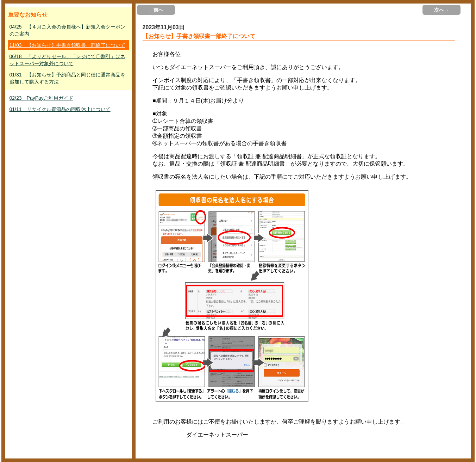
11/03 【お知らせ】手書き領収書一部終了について (67, 45)
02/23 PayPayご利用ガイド (41, 98)
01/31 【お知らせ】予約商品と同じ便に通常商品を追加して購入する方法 (67, 78)
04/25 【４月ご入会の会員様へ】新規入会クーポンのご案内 (67, 30)
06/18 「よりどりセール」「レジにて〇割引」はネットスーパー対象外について (67, 60)
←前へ (156, 10)
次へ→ (441, 10)
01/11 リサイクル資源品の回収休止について (60, 109)
